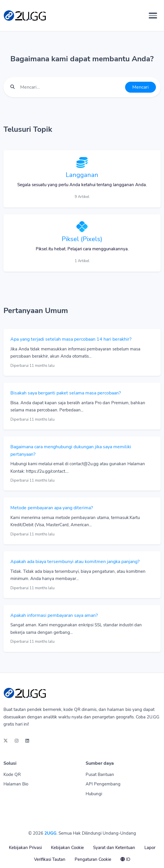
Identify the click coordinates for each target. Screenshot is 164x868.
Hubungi (94, 794)
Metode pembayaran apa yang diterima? (52, 508)
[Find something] (71, 87)
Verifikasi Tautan (50, 859)
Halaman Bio (16, 784)
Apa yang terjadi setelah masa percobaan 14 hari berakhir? (71, 339)
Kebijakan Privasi (25, 848)
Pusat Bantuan (100, 774)
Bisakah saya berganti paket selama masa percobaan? (66, 393)
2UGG (50, 833)
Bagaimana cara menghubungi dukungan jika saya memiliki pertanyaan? (71, 451)
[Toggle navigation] (153, 16)
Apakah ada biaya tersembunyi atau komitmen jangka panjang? (75, 562)
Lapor (150, 848)
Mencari (141, 87)
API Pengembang (103, 784)
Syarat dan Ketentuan (114, 848)
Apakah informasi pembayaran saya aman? (54, 615)
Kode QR (12, 774)
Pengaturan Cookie (93, 859)
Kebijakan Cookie (67, 848)
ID (125, 859)
